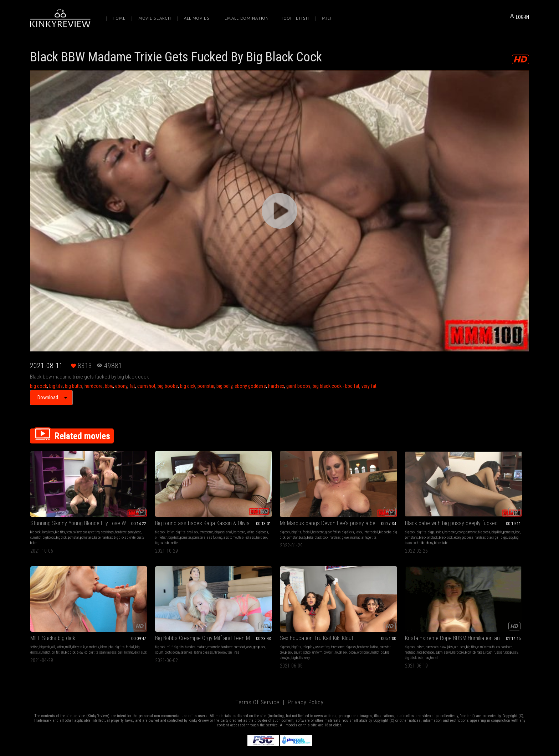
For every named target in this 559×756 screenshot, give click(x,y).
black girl (365, 529)
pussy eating (91, 519)
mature (77, 626)
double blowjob (173, 637)
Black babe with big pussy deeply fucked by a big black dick (381, 510)
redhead (256, 631)
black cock (308, 524)
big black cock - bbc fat (336, 386)
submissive (289, 631)
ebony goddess (250, 386)
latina (136, 524)
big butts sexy (194, 637)
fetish (439, 519)
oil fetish (161, 524)
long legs (48, 519)
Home (119, 18)
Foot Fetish (295, 18)
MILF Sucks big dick (458, 510)
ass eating (174, 626)
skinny (77, 519)
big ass (196, 519)
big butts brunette (188, 529)
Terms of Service (257, 681)
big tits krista (284, 637)
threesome (183, 519)
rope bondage (271, 631)
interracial (240, 524)
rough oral (301, 637)
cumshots (498, 519)
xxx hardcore (241, 631)
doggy (72, 631)
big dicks (301, 519)
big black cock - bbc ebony (403, 529)
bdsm (248, 626)
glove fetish (286, 519)
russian (255, 637)
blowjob (508, 524)
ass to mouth (140, 529)
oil (458, 519)
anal (206, 519)
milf (473, 519)
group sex (43, 631)
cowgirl (202, 631)
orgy (143, 637)
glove (248, 529)
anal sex (169, 519)
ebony (121, 386)
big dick (188, 386)
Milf (327, 18)
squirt (55, 631)
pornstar (206, 386)
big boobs (168, 386)
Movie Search (155, 18)
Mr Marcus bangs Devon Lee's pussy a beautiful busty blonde (279, 510)
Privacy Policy (306, 681)
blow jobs (512, 519)
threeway (116, 631)
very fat (369, 386)
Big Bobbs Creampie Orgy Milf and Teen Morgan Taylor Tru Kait (77, 617)
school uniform (186, 631)
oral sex (287, 626)
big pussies (365, 519)
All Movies (197, 18)
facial (260, 519)
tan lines (36, 637)
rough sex (215, 631)
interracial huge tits (266, 529)
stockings (107, 519)
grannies (82, 631)
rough (245, 637)
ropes (236, 637)
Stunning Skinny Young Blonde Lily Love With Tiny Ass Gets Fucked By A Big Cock (77, 510)
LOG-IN (522, 17)
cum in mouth (314, 626)
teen (69, 519)
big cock (39, 386)
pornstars (114, 524)
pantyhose (50, 524)
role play (160, 626)
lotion (147, 519)
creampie (89, 626)
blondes (65, 626)
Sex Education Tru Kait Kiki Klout (168, 617)
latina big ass (99, 631)
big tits (56, 386)
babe (33, 529)
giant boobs (298, 386)
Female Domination (246, 18)
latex (312, 519)
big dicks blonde (61, 529)
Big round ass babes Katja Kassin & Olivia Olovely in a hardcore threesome (178, 510)
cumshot (146, 386)
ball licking (462, 529)
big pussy (379, 529)
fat (132, 386)
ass (33, 631)
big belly (224, 386)
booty (63, 631)
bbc (355, 524)
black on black (383, 524)
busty (289, 524)
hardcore (94, 386)
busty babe (80, 529)
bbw (109, 386)
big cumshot (154, 637)
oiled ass (157, 529)
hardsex (276, 386)
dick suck (477, 529)
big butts (74, 386)
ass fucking (214, 524)
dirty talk (484, 519)
